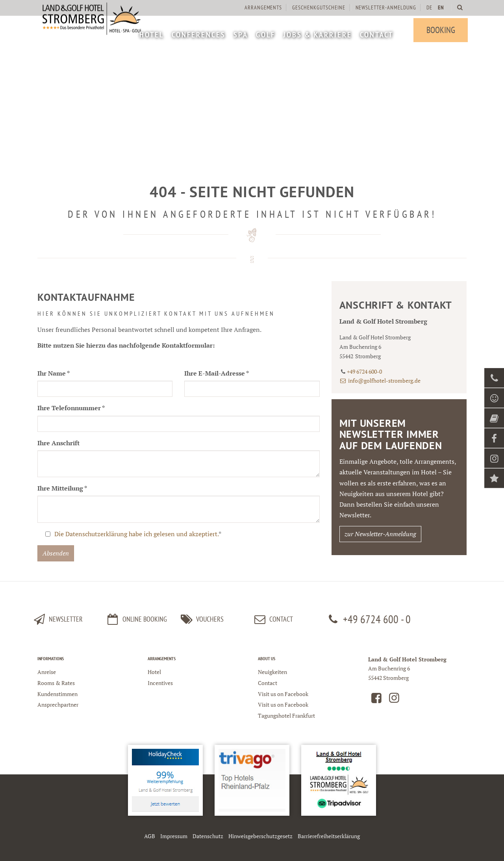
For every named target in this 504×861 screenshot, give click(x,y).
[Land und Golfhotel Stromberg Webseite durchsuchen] (459, 7)
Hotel (154, 672)
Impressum (174, 836)
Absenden (56, 553)
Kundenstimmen (57, 694)
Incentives (160, 683)
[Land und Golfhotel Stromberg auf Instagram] (394, 700)
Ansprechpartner (58, 705)
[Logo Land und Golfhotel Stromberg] (96, 31)
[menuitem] (150, 36)
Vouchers (201, 619)
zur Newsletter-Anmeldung (380, 534)
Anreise (47, 672)
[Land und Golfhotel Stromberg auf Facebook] (376, 700)
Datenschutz (208, 836)
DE (428, 7)
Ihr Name (54, 373)
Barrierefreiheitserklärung (329, 836)
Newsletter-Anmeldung (384, 7)
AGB (150, 836)
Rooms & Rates (56, 683)
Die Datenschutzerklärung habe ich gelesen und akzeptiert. (136, 534)
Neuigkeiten (272, 672)
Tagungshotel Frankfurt (286, 716)
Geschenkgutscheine (317, 7)
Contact (272, 619)
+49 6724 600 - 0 (368, 619)
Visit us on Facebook (283, 694)
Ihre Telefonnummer (71, 408)
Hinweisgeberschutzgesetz (260, 836)
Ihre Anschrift (58, 443)
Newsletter (57, 619)
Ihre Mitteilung (62, 488)
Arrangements (262, 7)
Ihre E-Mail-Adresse (217, 373)
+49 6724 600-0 (364, 371)
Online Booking (136, 619)
